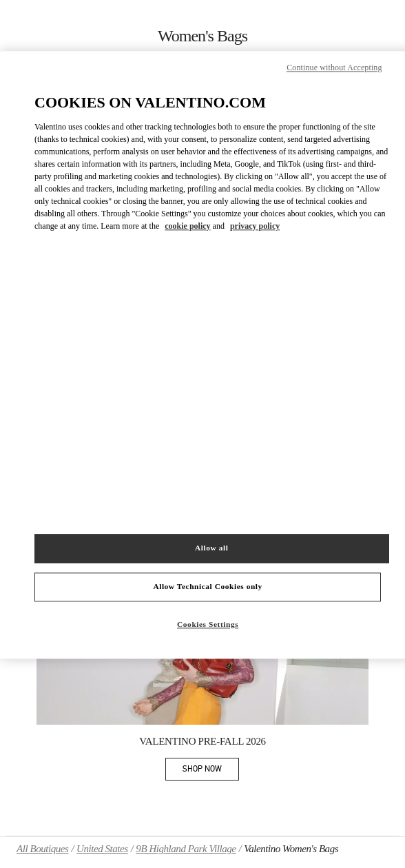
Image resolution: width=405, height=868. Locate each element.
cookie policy (187, 226)
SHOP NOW (211, 771)
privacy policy (255, 226)
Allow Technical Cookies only (207, 586)
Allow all (211, 548)
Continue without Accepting (334, 68)
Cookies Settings (208, 624)
